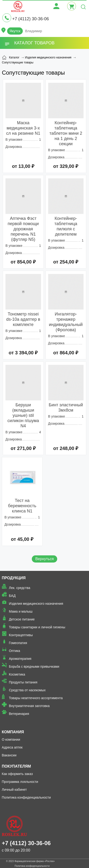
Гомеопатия (18, 643)
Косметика (17, 674)
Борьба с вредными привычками (34, 666)
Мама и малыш (21, 611)
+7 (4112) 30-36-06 (30, 19)
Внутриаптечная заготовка (29, 706)
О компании (11, 739)
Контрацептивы (21, 635)
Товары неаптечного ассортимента (36, 698)
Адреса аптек (12, 747)
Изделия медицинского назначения (36, 604)
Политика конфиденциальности (26, 797)
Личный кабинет (14, 790)
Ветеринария (19, 714)
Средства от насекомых (27, 690)
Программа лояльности (20, 782)
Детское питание (22, 619)
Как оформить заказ (17, 774)
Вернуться (45, 559)
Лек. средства (20, 588)
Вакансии (9, 755)
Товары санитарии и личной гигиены (37, 627)
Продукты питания (23, 682)
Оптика (15, 651)
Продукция (14, 578)
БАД (12, 596)
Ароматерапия (20, 659)
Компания (13, 732)
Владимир (34, 31)
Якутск (15, 31)
